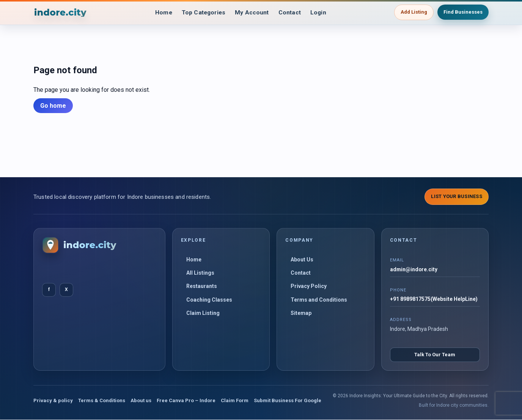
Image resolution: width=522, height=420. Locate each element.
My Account (253, 12)
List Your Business (457, 196)
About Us (302, 260)
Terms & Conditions (102, 400)
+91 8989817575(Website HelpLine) (434, 299)
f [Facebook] (49, 289)
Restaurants (202, 286)
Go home (53, 106)
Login (321, 12)
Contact (292, 12)
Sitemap (301, 313)
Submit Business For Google (288, 400)
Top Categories (203, 12)
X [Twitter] (66, 289)
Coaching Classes (209, 300)
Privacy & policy (53, 400)
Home (161, 12)
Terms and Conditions (319, 300)
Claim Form (235, 400)
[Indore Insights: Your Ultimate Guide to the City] (61, 12)
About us (141, 400)
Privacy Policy (309, 286)
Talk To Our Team (435, 355)
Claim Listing (203, 313)
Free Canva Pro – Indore (186, 400)
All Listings (200, 273)
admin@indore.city (414, 269)
